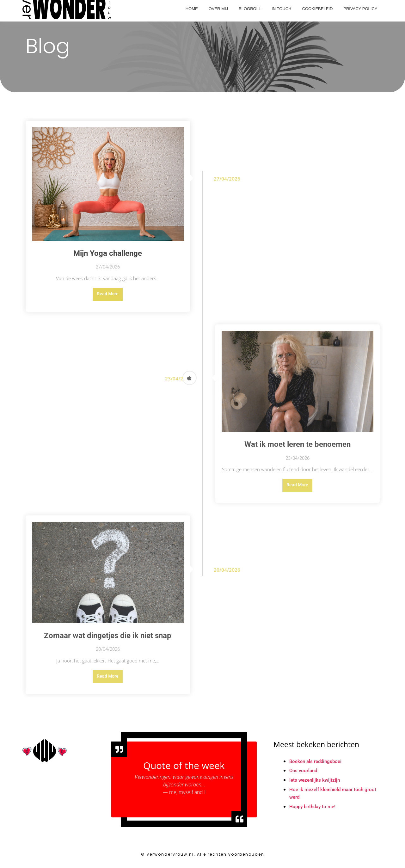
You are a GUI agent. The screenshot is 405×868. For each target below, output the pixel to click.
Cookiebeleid (318, 9)
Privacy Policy (360, 9)
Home (192, 9)
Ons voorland (304, 774)
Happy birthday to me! (314, 810)
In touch (281, 9)
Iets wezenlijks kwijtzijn (316, 783)
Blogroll (250, 9)
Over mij (218, 9)
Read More (108, 295)
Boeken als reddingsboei (317, 764)
